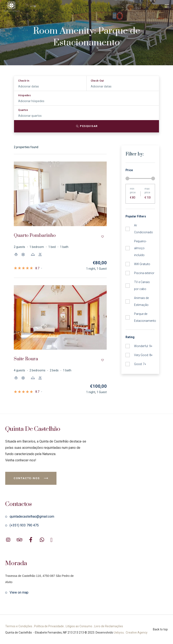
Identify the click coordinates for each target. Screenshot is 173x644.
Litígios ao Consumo (79, 626)
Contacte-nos (31, 478)
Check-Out (97, 81)
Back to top (160, 629)
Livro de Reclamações (109, 626)
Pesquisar (86, 126)
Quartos (23, 110)
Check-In (24, 81)
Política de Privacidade (49, 626)
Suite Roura (26, 359)
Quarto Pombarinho (35, 235)
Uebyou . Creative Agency (131, 632)
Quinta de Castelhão (33, 429)
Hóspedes (24, 95)
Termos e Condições (19, 626)
